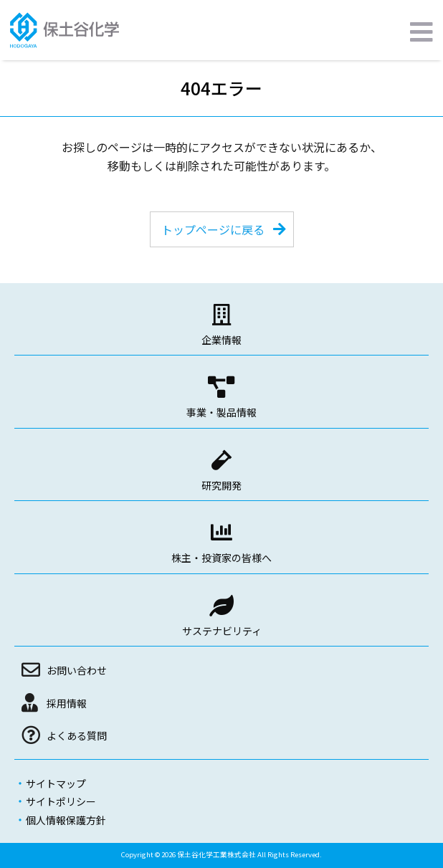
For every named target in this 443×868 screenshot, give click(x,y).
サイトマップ (56, 783)
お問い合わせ (77, 670)
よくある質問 (77, 735)
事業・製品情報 (221, 412)
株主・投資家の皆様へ (221, 558)
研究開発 (221, 485)
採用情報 (67, 703)
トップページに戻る (213, 229)
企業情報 (221, 340)
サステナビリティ (222, 631)
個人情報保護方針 (66, 820)
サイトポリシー (61, 801)
